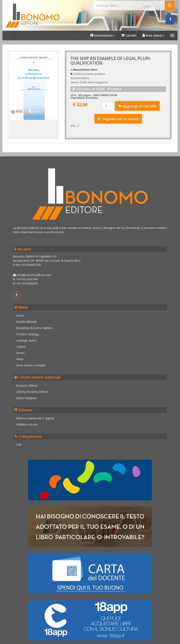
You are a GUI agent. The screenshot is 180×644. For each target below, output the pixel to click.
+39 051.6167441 (28, 277)
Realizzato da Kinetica (162, 638)
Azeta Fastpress (29, 396)
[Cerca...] (129, 5)
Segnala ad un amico (118, 118)
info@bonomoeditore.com (34, 273)
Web (170, 641)
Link (21, 442)
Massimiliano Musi (85, 69)
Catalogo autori (28, 338)
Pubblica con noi (29, 422)
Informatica (158, 641)
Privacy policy (45, 639)
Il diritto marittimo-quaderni (89, 73)
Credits (27, 639)
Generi (22, 351)
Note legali (12, 639)
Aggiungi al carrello (137, 105)
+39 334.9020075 (27, 281)
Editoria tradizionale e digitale (37, 416)
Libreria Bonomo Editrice (34, 390)
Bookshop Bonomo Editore (36, 326)
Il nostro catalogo (30, 332)
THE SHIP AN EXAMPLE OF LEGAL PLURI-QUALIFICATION (111, 60)
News (22, 357)
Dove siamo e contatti (33, 363)
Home (22, 313)
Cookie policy (65, 639)
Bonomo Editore (29, 383)
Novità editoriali (28, 320)
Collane (23, 345)
